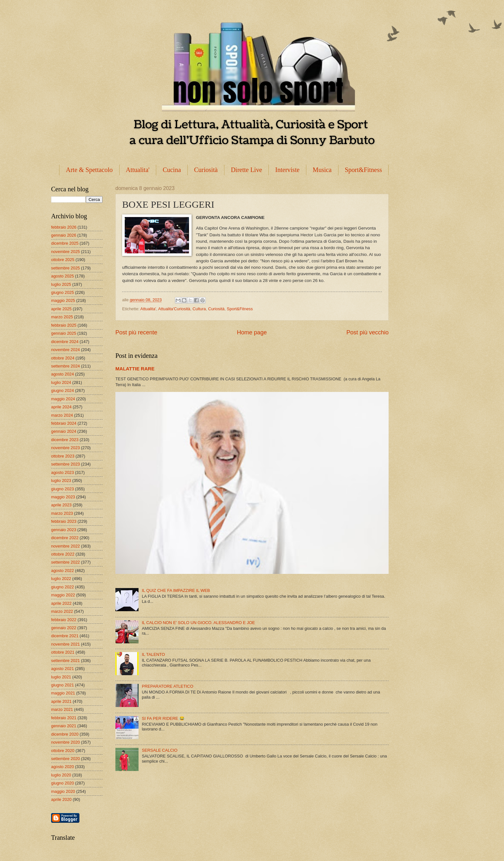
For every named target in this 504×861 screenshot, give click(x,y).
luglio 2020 (61, 775)
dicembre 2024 (65, 342)
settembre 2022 (65, 562)
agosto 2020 (63, 767)
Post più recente (136, 332)
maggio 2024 (63, 399)
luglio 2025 (61, 284)
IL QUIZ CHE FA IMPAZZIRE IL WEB (176, 590)
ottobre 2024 (63, 358)
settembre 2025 (65, 268)
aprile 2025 (61, 309)
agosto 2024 (63, 374)
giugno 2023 (63, 489)
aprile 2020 (61, 799)
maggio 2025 (63, 300)
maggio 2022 (63, 595)
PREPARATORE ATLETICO (167, 686)
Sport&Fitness (364, 170)
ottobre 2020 (63, 751)
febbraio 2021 (64, 718)
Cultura (199, 309)
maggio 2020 (63, 791)
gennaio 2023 (64, 530)
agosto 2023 (63, 472)
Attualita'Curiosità (174, 309)
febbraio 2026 (64, 227)
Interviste (287, 170)
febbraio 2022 (64, 620)
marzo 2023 (62, 513)
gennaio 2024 (64, 431)
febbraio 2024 (64, 423)
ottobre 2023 (63, 456)
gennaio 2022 (64, 628)
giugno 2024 (63, 390)
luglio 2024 (61, 382)
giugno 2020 (63, 783)
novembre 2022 (65, 546)
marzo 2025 (62, 317)
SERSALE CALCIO (160, 750)
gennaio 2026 (64, 235)
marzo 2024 (62, 415)
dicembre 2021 (65, 636)
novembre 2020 (65, 742)
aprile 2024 (61, 407)
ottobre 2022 (63, 554)
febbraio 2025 (64, 325)
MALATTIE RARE (135, 369)
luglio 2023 (61, 480)
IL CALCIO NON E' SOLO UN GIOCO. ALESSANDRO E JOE (198, 623)
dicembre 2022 (65, 538)
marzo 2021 (62, 709)
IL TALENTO (153, 654)
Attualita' (138, 170)
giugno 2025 (63, 292)
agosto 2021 (63, 669)
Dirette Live (246, 170)
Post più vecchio (368, 332)
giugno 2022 (63, 587)
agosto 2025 (63, 276)
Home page (252, 332)
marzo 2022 (62, 611)
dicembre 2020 (65, 734)
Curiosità (206, 170)
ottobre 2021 (63, 652)
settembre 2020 (65, 759)
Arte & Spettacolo (89, 170)
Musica (322, 170)
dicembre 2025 (65, 243)
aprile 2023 (61, 505)
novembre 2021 (65, 644)
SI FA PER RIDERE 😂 (163, 718)
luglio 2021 (61, 677)
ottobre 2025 (63, 260)
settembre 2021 (65, 661)
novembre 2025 (65, 252)
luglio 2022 (61, 579)
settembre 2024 (65, 366)
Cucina (172, 170)
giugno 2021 (63, 685)
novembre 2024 (65, 350)
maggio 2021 (63, 693)
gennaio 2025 (64, 333)
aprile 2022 (61, 603)
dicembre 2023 (65, 440)
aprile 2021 (61, 701)
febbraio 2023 (64, 521)
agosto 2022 (63, 571)
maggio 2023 (63, 497)
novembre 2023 (65, 448)
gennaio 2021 (64, 726)
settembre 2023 (65, 464)
